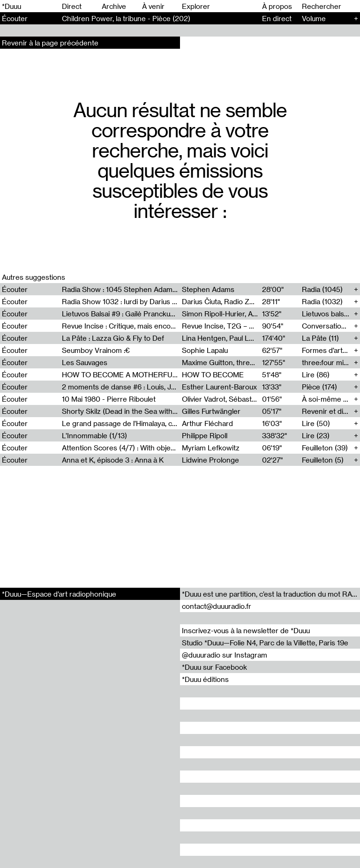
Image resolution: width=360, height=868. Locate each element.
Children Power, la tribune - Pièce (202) (126, 18)
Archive (114, 6)
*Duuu (11, 6)
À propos (277, 6)
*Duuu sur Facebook (214, 667)
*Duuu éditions (205, 679)
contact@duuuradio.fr (217, 606)
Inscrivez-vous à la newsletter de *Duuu (246, 630)
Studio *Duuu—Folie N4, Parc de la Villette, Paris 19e (265, 643)
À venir (153, 6)
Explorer (196, 6)
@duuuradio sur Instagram (225, 655)
